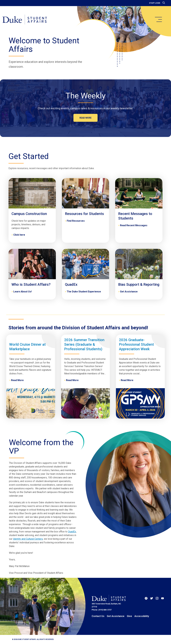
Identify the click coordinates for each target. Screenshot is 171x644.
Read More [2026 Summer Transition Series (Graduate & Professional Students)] (72, 380)
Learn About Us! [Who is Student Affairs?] (23, 292)
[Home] (25, 20)
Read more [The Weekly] (86, 118)
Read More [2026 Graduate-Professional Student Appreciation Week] (127, 380)
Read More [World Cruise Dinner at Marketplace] (17, 380)
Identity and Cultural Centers (28, 539)
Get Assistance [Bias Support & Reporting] (129, 292)
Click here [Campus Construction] (19, 235)
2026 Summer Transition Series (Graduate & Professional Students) (84, 344)
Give (129, 616)
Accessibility (142, 616)
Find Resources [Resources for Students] (76, 221)
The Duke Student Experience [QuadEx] (84, 292)
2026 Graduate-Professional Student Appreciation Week (136, 344)
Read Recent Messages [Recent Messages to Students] (134, 225)
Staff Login (155, 3)
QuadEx (72, 532)
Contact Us (98, 616)
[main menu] (158, 19)
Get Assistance (116, 616)
